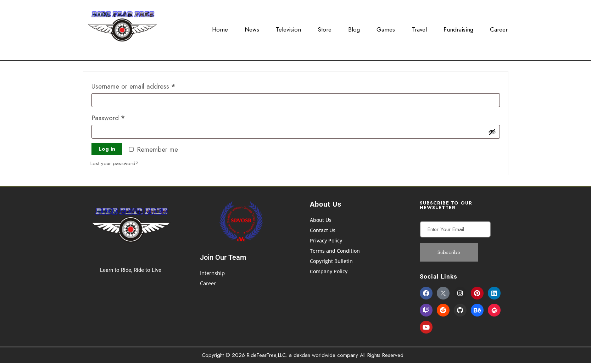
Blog (354, 28)
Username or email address (146, 85)
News (252, 28)
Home (220, 28)
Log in (107, 149)
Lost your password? (114, 163)
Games (386, 28)
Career (499, 28)
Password (121, 117)
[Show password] (492, 132)
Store (325, 28)
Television (288, 28)
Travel (419, 28)
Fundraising (458, 28)
